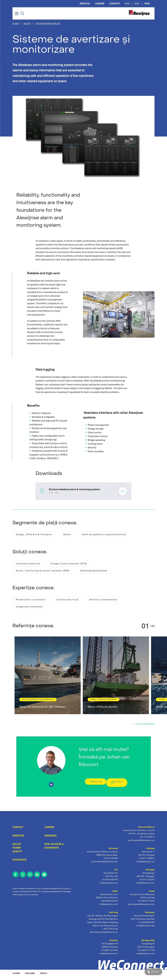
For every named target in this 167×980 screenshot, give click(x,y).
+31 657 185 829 (111, 861)
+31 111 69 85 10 (147, 839)
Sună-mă (95, 786)
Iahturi (73, 535)
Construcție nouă (74, 602)
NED (127, 4)
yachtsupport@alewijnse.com (141, 907)
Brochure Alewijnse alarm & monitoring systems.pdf (83, 491)
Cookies (16, 976)
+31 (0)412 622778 (110, 882)
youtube (44, 877)
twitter (23, 877)
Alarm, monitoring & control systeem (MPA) (47, 572)
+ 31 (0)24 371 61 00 (146, 953)
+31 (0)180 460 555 (146, 925)
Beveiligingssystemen (104, 572)
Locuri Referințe (143, 728)
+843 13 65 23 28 (110, 931)
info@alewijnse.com (145, 956)
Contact (115, 4)
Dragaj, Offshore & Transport (37, 535)
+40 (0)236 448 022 (109, 903)
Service (155, 972)
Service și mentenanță (113, 602)
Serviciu (85, 4)
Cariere (100, 4)
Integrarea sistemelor (31, 610)
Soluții (27, 24)
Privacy (44, 976)
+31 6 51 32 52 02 (147, 882)
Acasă (16, 24)
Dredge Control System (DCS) (75, 565)
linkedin (37, 877)
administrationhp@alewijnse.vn (104, 934)
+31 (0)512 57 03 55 (109, 953)
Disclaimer (30, 976)
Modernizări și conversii (33, 602)
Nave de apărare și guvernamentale (114, 535)
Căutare (22, 13)
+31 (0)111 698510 (146, 861)
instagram (30, 877)
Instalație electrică (30, 565)
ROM (147, 4)
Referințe (50, 838)
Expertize (18, 838)
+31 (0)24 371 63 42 (146, 903)
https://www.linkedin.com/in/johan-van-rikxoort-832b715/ (51, 787)
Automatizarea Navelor (48, 24)
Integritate (20, 862)
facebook (16, 877)
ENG (137, 4)
